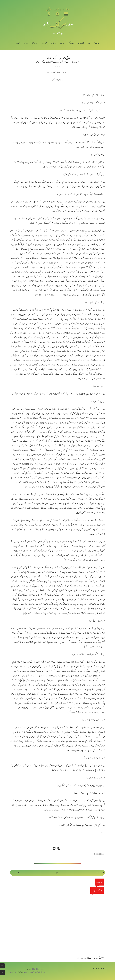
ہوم (57, 873)
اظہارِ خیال (25, 44)
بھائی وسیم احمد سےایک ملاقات (58, 58)
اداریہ (89, 44)
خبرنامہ (18, 44)
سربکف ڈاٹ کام (21, 972)
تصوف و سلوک (35, 44)
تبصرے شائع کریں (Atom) (86, 958)
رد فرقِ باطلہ (62, 44)
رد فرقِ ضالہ (53, 44)
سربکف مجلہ (30, 969)
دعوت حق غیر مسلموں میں (64, 62)
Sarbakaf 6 (50, 62)
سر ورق (96, 44)
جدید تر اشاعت (15, 873)
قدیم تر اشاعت (100, 873)
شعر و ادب (44, 44)
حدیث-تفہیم (71, 44)
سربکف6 (56, 62)
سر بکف (58, 24)
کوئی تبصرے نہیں (39, 62)
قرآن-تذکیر (81, 44)
